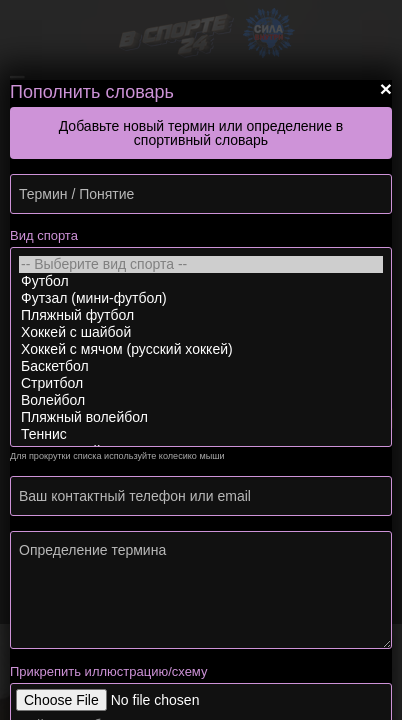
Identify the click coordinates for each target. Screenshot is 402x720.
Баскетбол (201, 366)
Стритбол (201, 383)
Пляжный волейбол (201, 417)
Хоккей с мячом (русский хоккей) (201, 349)
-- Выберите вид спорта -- (201, 264)
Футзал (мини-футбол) (201, 298)
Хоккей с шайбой (201, 332)
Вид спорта (44, 235)
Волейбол (201, 400)
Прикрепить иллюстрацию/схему (108, 671)
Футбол (201, 281)
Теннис (201, 434)
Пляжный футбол (201, 315)
